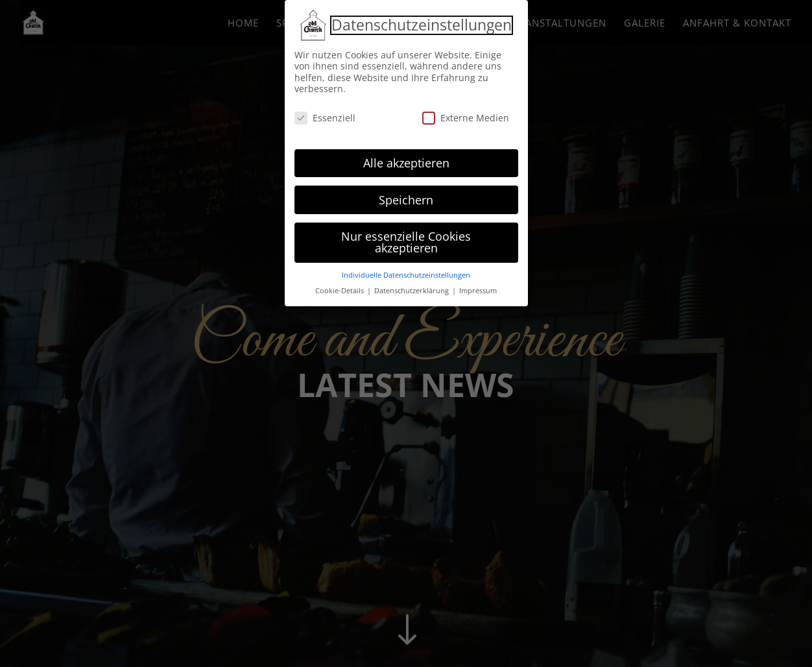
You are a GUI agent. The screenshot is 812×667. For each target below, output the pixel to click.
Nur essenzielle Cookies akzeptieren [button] (406, 239)
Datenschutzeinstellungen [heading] (422, 22)
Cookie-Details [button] (340, 287)
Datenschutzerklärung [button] (412, 287)
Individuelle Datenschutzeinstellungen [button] (406, 272)
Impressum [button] (478, 287)
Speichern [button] (406, 197)
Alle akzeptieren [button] (406, 160)
